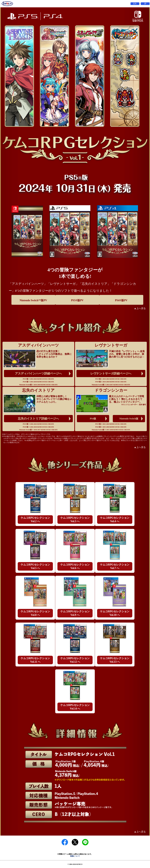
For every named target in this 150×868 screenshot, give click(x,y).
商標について (75, 856)
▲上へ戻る (140, 308)
